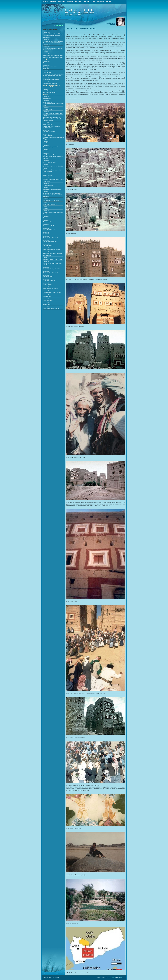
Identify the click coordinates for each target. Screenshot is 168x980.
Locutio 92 (46, 96)
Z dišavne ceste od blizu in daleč (53, 113)
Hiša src (45, 208)
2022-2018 (53, 1)
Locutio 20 (46, 279)
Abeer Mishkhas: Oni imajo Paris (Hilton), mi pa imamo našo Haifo (53, 57)
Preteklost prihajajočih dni (51, 147)
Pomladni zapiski (48, 185)
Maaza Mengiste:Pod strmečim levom (49, 92)
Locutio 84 (46, 116)
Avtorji (93, 1)
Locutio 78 (46, 134)
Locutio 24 (46, 258)
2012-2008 (70, 1)
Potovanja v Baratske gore (51, 80)
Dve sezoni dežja (48, 246)
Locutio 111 (46, 61)
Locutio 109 (46, 65)
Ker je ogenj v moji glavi (50, 238)
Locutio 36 (46, 207)
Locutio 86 (46, 108)
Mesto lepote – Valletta (51, 85)
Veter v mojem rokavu (50, 162)
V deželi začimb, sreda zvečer (52, 189)
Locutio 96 (46, 89)
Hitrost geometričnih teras (51, 200)
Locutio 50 (46, 168)
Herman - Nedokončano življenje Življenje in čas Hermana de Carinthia (53, 50)
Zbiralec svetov (48, 222)
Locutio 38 (46, 199)
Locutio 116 (46, 47)
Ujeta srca (46, 151)
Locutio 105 (46, 71)
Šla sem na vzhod (48, 226)
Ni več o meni (47, 143)
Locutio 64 (46, 145)
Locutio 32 (46, 224)
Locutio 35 (46, 211)
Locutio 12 (46, 307)
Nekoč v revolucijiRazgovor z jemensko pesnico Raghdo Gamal (52, 126)
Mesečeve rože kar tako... (51, 242)
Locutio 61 (46, 160)
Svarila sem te (47, 285)
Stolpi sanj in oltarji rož (50, 204)
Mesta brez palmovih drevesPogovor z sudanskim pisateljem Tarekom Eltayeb (53, 119)
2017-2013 (62, 1)
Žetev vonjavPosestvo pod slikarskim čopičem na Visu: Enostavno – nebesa (53, 74)
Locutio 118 (46, 32)
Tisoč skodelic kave (49, 230)
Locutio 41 (46, 184)
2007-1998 (78, 1)
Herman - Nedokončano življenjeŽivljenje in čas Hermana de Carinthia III (53, 35)
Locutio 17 (46, 291)
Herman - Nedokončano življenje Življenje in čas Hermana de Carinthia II (53, 43)
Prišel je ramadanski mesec (51, 250)
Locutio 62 (46, 149)
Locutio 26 (46, 248)
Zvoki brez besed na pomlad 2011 (53, 166)
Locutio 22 (46, 271)
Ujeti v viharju (47, 98)
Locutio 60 (46, 164)
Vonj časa (46, 234)
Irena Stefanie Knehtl (50, 30)
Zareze (45, 63)
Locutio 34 (46, 216)
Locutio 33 (46, 220)
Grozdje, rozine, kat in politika (52, 293)
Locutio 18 (46, 287)
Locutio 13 (46, 303)
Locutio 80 (46, 130)
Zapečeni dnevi (48, 297)
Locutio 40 (46, 188)
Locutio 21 (46, 275)
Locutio (45, 1)
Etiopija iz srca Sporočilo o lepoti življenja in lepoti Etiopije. (54, 104)
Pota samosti (47, 304)
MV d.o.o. (123, 978)
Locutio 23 (46, 262)
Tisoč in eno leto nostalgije (51, 308)
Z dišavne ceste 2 (48, 109)
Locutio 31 (46, 228)
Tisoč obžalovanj (48, 301)
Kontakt (109, 1)
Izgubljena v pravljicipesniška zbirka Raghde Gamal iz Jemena (53, 156)
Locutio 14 (46, 299)
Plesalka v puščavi (49, 277)
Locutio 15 (46, 295)
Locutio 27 (46, 244)
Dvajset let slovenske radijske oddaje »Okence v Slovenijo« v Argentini (52, 195)
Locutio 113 (46, 54)
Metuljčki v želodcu (49, 132)
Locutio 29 (46, 236)
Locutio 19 (46, 283)
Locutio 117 (46, 39)
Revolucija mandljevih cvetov (52, 269)
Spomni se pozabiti (49, 281)
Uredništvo (101, 1)
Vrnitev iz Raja (47, 176)
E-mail (112, 978)
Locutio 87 (46, 100)
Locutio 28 (46, 240)
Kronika (86, 1)
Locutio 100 (46, 78)
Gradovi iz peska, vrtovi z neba (52, 259)
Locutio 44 (46, 174)
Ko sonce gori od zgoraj (50, 289)
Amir (44, 218)
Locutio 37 (46, 203)
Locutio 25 (46, 252)
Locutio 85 (46, 112)
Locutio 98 (46, 82)
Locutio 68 (46, 141)
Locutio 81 (46, 123)
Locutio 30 (46, 232)
